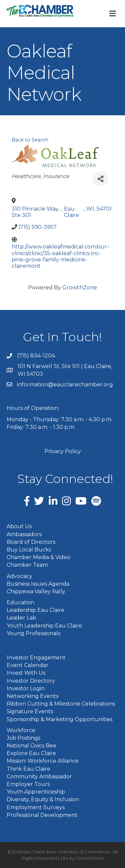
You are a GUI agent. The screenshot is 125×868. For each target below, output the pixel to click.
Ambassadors (24, 534)
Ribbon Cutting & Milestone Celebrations (61, 704)
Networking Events (32, 696)
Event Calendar (27, 665)
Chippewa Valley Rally (36, 591)
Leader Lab (21, 618)
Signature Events (30, 711)
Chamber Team (27, 565)
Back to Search (30, 140)
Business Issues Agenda (38, 584)
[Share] (100, 179)
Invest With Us (26, 673)
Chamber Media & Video (38, 557)
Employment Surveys (36, 807)
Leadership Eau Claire (35, 610)
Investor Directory (31, 681)
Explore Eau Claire (31, 753)
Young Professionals (33, 633)
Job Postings (23, 738)
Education (20, 602)
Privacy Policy (63, 451)
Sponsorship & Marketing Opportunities (59, 719)
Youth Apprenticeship (36, 792)
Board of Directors (31, 542)
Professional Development (42, 815)
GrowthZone (80, 288)
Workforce (21, 730)
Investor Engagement (36, 658)
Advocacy (19, 576)
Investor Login (26, 688)
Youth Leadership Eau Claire (44, 626)
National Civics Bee (31, 746)
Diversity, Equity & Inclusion (43, 799)
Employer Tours (28, 784)
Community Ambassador (39, 776)
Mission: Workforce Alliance (43, 761)
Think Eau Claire (28, 769)
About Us (19, 526)
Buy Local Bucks (29, 550)
